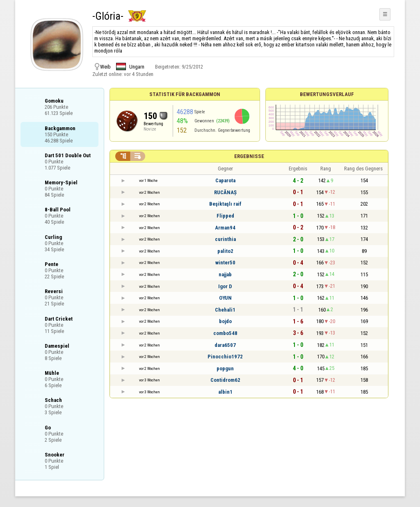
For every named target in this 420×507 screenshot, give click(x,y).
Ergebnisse (249, 156)
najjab (225, 274)
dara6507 (225, 345)
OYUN (225, 298)
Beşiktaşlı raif (225, 204)
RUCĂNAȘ (225, 192)
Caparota (225, 180)
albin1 (225, 392)
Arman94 (225, 228)
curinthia (225, 239)
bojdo (225, 321)
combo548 (225, 333)
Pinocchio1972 (225, 357)
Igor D (225, 286)
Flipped (225, 216)
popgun (225, 368)
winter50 (225, 263)
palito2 (225, 251)
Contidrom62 (225, 380)
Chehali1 (225, 310)
